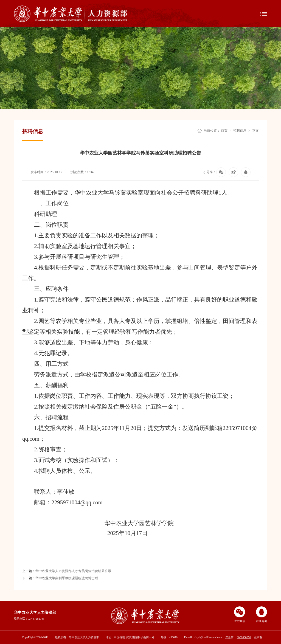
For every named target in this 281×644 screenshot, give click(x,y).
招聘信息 (240, 131)
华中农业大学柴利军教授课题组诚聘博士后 (60, 578)
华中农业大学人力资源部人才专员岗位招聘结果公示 (67, 571)
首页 (224, 131)
